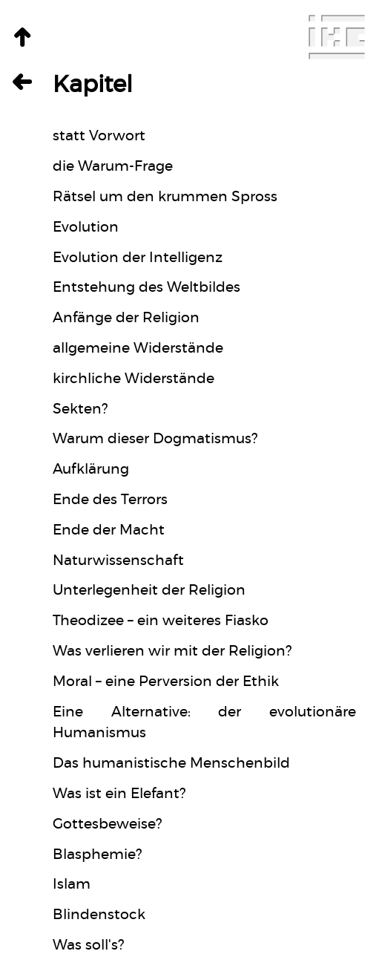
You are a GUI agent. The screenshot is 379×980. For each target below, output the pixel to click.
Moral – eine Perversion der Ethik (166, 682)
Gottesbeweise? (107, 824)
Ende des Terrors (110, 500)
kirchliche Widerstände (134, 379)
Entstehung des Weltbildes (146, 288)
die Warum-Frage (113, 167)
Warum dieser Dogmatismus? (155, 439)
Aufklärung (91, 470)
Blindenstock (99, 915)
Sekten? (80, 409)
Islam (72, 885)
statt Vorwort (99, 136)
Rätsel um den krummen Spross (165, 197)
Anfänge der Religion (126, 318)
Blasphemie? (97, 855)
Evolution (86, 228)
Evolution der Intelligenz (138, 258)
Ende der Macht (109, 530)
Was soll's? (88, 945)
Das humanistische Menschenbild (171, 764)
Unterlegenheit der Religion (149, 591)
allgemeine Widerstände (138, 349)
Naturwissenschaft (118, 561)
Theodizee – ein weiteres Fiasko (161, 621)
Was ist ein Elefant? (119, 794)
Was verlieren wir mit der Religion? (172, 651)
